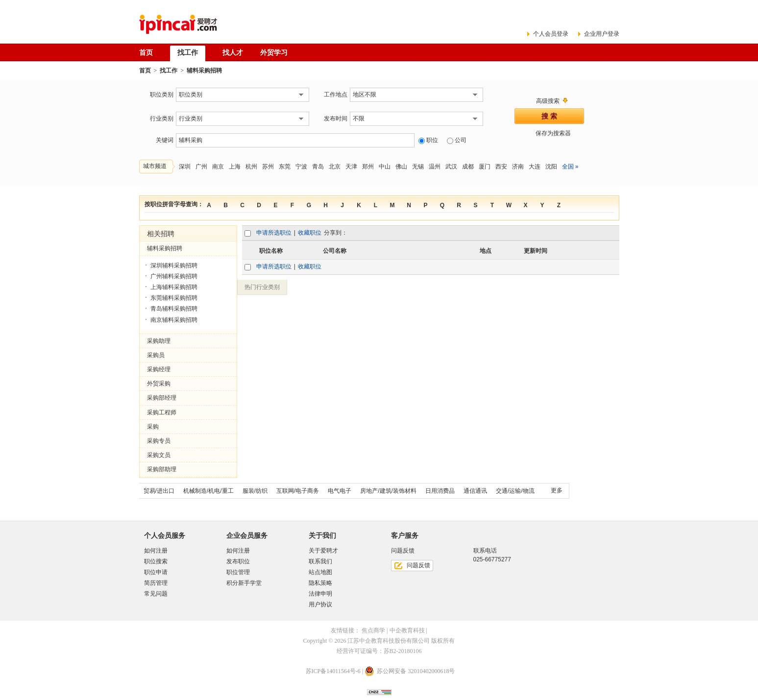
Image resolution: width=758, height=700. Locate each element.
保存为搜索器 (553, 133)
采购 (153, 427)
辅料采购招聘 (165, 248)
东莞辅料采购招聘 (174, 298)
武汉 (451, 167)
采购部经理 (162, 398)
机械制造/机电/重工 (208, 491)
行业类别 (162, 119)
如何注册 (156, 551)
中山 (385, 167)
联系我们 (320, 561)
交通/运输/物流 (515, 491)
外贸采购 (159, 384)
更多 (557, 490)
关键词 (165, 140)
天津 (351, 167)
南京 (218, 167)
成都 (468, 167)
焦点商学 (373, 630)
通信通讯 (475, 491)
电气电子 (340, 491)
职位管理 (238, 572)
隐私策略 (320, 583)
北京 (335, 167)
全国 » (570, 167)
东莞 (285, 167)
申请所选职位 (274, 233)
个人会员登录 (551, 34)
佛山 (401, 167)
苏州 (268, 167)
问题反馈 (418, 565)
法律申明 (320, 594)
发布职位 (238, 561)
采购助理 (159, 341)
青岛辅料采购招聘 (174, 309)
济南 (518, 167)
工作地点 (336, 95)
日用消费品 (440, 491)
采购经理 (159, 369)
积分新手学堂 (244, 583)
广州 (201, 167)
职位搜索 (156, 561)
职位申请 (156, 572)
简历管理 (156, 583)
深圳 (185, 167)
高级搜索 (548, 101)
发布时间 (336, 119)
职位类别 (162, 95)
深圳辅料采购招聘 (174, 266)
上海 (235, 167)
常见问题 (156, 594)
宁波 (301, 167)
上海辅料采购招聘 (174, 287)
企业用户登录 (602, 34)
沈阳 (551, 167)
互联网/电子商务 (298, 491)
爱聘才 (178, 24)
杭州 (251, 167)
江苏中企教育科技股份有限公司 (389, 641)
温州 (435, 167)
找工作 (169, 71)
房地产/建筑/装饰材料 (388, 491)
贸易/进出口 (159, 491)
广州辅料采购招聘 (174, 276)
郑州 (368, 167)
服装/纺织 (255, 491)
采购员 (156, 355)
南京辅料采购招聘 (174, 320)
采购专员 (159, 441)
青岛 (318, 167)
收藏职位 (310, 233)
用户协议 (320, 604)
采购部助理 (162, 469)
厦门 (485, 167)
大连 (535, 167)
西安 (501, 167)
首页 (145, 71)
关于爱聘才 (323, 551)
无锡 (418, 167)
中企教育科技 (407, 630)
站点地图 (320, 572)
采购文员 (159, 455)
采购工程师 (162, 412)
